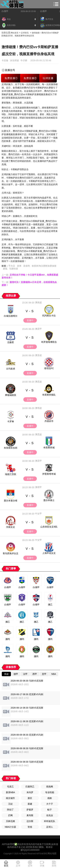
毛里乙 (10, 787)
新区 (30, 798)
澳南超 (38, 302)
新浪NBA (10, 792)
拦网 (10, 815)
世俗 (30, 827)
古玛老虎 (11, 369)
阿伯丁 (10, 810)
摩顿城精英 (11, 395)
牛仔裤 (24, 60)
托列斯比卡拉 (49, 316)
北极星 (11, 342)
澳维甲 (38, 487)
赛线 (5, 269)
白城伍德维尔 (11, 316)
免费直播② (30, 78)
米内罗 (30, 792)
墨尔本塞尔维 (11, 501)
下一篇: (29, 284)
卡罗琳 (11, 421)
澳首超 (38, 355)
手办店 (12, 266)
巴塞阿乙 (30, 787)
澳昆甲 (38, 329)
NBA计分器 (10, 827)
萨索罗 (30, 810)
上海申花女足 (49, 553)
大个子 (50, 804)
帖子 (50, 810)
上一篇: (30, 276)
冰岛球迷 (14, 60)
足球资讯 (25, 33)
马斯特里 (14, 269)
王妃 (10, 804)
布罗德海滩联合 (49, 342)
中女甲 (38, 514)
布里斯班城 (49, 448)
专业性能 (50, 792)
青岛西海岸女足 (11, 553)
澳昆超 (38, 382)
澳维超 (38, 408)
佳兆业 (50, 815)
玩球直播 (48, 78)
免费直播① (11, 78)
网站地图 (52, 853)
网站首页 (15, 33)
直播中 (30, 320)
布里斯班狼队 (49, 395)
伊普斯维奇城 (49, 474)
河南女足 (11, 527)
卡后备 (5, 60)
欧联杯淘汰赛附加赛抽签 (44, 266)
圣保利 (27, 266)
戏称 (50, 798)
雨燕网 (50, 787)
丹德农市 (49, 421)
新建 (30, 804)
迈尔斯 (30, 821)
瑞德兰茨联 (11, 474)
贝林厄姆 (10, 821)
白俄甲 (5, 11)
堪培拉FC (49, 368)
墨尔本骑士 (49, 500)
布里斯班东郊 (11, 448)
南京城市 (10, 798)
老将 (19, 266)
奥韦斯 (30, 815)
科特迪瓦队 (50, 821)
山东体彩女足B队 (49, 527)
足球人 (50, 827)
